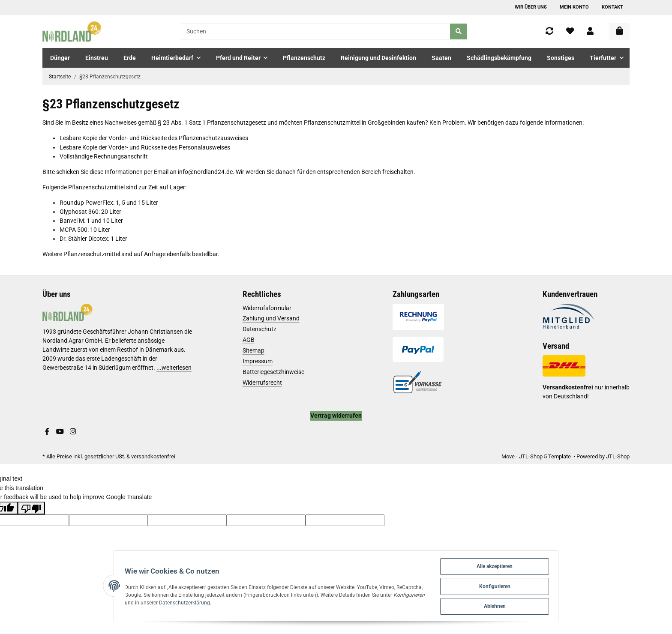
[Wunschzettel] (570, 31)
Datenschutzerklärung (155, 601)
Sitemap (253, 350)
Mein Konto (574, 7)
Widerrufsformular (267, 308)
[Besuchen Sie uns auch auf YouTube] (60, 432)
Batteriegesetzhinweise (273, 372)
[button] (590, 31)
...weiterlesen (174, 368)
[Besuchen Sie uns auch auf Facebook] (47, 432)
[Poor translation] (31, 508)
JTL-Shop (618, 456)
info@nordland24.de (205, 172)
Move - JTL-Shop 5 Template (537, 456)
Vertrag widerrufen (336, 416)
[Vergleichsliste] (549, 31)
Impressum (258, 361)
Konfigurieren (511, 585)
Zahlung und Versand (271, 318)
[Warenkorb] (619, 31)
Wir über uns (531, 7)
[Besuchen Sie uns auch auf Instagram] (73, 432)
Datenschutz (259, 329)
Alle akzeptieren (511, 564)
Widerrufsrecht (262, 383)
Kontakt (612, 7)
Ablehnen (511, 606)
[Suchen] (316, 31)
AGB (249, 340)
